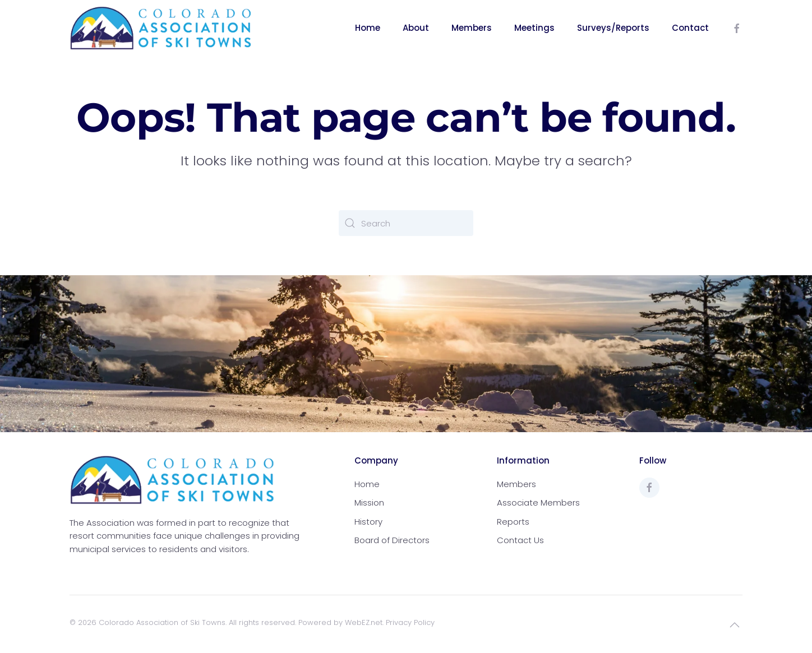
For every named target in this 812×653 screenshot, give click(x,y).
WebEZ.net (364, 622)
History (368, 522)
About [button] (416, 28)
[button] (735, 625)
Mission (369, 503)
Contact (690, 28)
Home (368, 28)
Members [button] (472, 28)
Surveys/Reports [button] (613, 28)
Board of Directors (392, 540)
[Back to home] (161, 28)
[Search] (406, 223)
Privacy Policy (410, 622)
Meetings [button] (534, 28)
